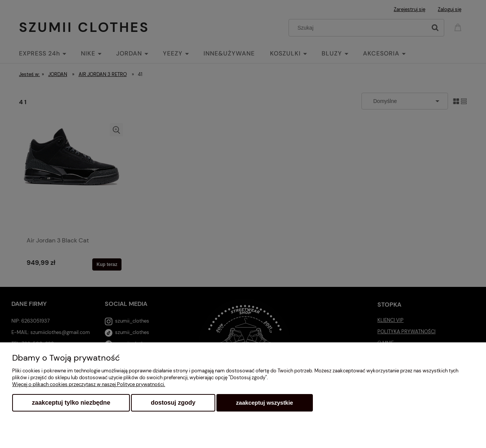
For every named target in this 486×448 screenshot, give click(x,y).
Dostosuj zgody (173, 403)
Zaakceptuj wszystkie (265, 403)
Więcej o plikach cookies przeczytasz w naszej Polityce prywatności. (89, 384)
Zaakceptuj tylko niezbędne (71, 403)
